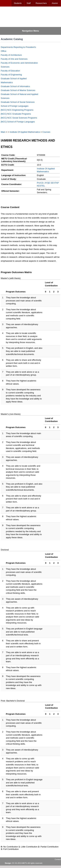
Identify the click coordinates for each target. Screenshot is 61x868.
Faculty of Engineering (11, 75)
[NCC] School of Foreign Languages (18, 122)
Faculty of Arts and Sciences (14, 59)
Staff (29, 3)
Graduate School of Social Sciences (18, 102)
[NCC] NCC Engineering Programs (17, 110)
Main (3, 132)
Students (18, 3)
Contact (58, 859)
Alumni (55, 3)
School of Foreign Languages (15, 106)
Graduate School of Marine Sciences (18, 90)
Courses (46, 132)
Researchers (41, 3)
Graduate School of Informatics (15, 86)
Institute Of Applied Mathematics (25, 132)
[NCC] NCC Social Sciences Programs (19, 118)
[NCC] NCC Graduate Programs (16, 114)
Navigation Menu (30, 31)
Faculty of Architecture (11, 55)
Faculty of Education (10, 71)
